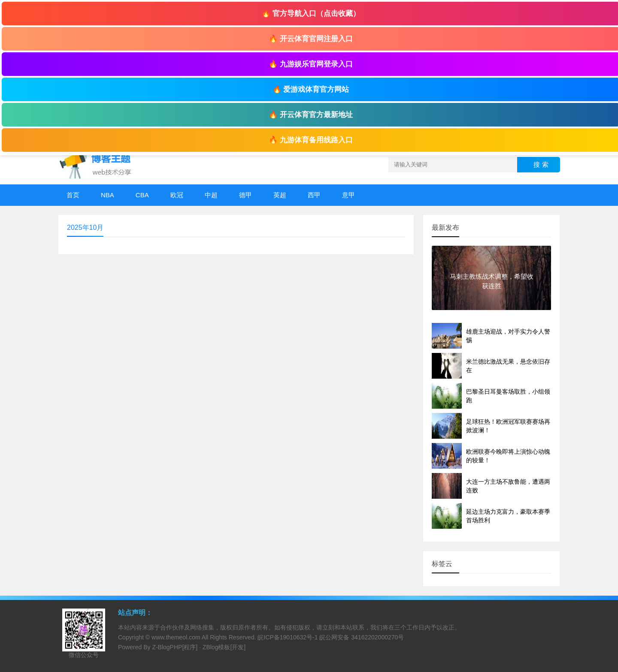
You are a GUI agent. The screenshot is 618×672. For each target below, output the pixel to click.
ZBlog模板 (217, 647)
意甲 (348, 195)
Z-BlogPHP (167, 647)
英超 (280, 195)
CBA (142, 195)
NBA (108, 195)
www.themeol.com (176, 637)
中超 (211, 195)
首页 (73, 195)
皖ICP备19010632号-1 (288, 637)
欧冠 (177, 195)
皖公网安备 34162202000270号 (362, 637)
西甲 (314, 195)
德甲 (245, 195)
